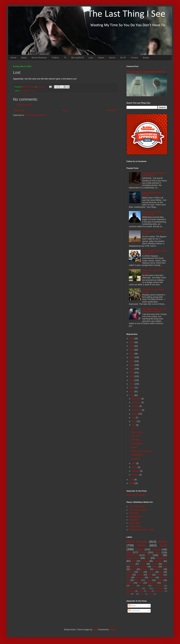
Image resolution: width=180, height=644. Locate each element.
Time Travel (158, 588)
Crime (149, 555)
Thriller (143, 552)
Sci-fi (31, 91)
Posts (132, 606)
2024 (132, 342)
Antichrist (135, 459)
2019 (132, 361)
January (136, 475)
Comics (135, 58)
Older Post (111, 111)
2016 (132, 373)
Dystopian (145, 569)
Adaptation (161, 558)
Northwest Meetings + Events (142, 530)
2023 (132, 346)
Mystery (160, 575)
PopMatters (134, 520)
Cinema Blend (135, 526)
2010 (132, 395)
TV (65, 58)
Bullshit (130, 583)
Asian (157, 552)
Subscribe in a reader (136, 495)
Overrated (24, 91)
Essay (141, 591)
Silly (128, 577)
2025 (132, 339)
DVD (134, 561)
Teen (141, 572)
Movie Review (137, 542)
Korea (143, 564)
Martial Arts (132, 555)
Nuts (150, 575)
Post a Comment (24, 105)
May (134, 425)
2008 (132, 483)
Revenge (130, 564)
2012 (132, 388)
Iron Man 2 (136, 440)
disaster (160, 580)
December (137, 399)
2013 (132, 384)
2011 (132, 392)
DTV (165, 564)
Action (101, 58)
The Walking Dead (139, 567)
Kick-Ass (135, 436)
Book (165, 567)
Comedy (156, 550)
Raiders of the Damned (141, 451)
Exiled (134, 447)
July (134, 418)
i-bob (95, 630)
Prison (144, 586)
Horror (112, 58)
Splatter (140, 575)
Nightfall (151, 594)
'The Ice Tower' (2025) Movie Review (146, 72)
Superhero (158, 561)
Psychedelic (159, 591)
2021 (132, 354)
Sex (147, 588)
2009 (132, 480)
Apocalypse (158, 586)
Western (130, 572)
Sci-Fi (123, 58)
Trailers (55, 58)
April (134, 463)
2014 (132, 380)
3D (135, 594)
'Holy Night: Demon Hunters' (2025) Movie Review (154, 310)
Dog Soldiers (137, 455)
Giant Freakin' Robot (138, 510)
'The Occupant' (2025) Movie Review (152, 213)
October (136, 406)
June (134, 421)
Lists (91, 58)
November (137, 402)
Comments (134, 611)
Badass (139, 550)
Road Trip (130, 591)
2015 (132, 376)
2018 (132, 365)
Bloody (164, 583)
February (136, 471)
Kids (133, 586)
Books (146, 58)
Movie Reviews (39, 58)
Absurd (148, 580)
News (24, 58)
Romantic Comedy (134, 588)
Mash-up (142, 594)
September (137, 410)
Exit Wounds (137, 444)
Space (152, 577)
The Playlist (134, 513)
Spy (161, 572)
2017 (132, 369)
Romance (140, 577)
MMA (129, 594)
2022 (132, 350)
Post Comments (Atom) (35, 115)
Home (13, 58)
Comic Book (133, 558)
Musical (137, 580)
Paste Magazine (136, 516)
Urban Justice (137, 432)
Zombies (145, 561)
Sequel (155, 567)
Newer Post (19, 111)
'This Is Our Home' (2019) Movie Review (153, 174)
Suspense (152, 583)
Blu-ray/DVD (78, 58)
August (135, 414)
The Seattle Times (137, 506)
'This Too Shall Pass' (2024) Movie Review (154, 252)
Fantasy (151, 572)
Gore (140, 583)
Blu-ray (154, 564)
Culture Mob (134, 523)
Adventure (159, 569)
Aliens (129, 575)
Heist (149, 591)
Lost (133, 428)
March (135, 467)
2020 (132, 357)
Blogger (112, 630)
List (148, 558)
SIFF (129, 552)
